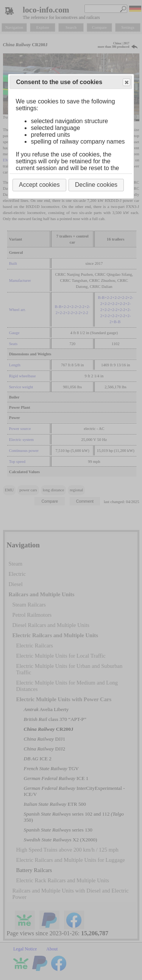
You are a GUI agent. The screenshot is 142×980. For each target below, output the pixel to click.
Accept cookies (39, 185)
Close (126, 82)
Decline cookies (96, 185)
